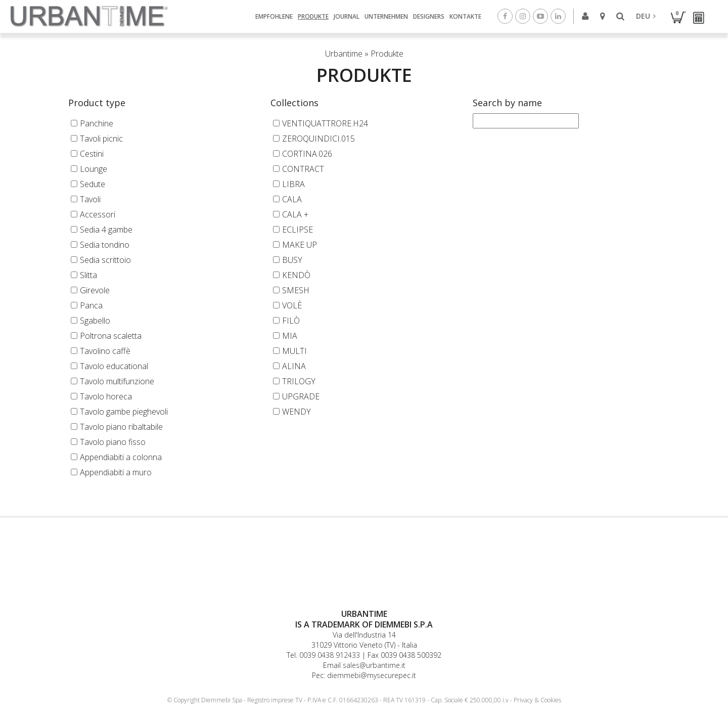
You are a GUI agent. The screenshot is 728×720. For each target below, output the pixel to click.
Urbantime (344, 54)
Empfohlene (274, 16)
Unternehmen (386, 16)
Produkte (313, 16)
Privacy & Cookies (537, 700)
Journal (347, 16)
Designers (429, 16)
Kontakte (465, 16)
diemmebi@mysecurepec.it (372, 675)
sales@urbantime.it (374, 665)
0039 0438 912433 (330, 655)
